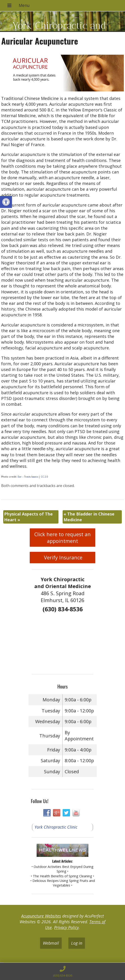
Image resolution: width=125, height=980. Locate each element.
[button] (6, 202)
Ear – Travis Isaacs (28, 477)
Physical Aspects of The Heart (28, 517)
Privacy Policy (66, 927)
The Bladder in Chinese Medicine (89, 517)
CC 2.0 (44, 477)
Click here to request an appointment (62, 538)
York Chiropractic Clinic (56, 827)
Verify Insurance (62, 557)
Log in (77, 943)
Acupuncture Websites (41, 916)
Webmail (51, 943)
